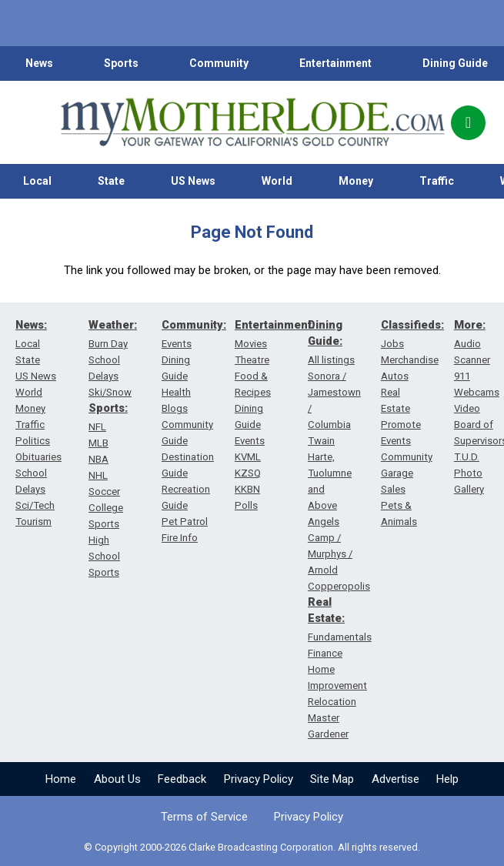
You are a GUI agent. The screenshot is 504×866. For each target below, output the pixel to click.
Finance (325, 653)
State (111, 181)
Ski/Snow (110, 392)
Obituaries (38, 457)
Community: (194, 325)
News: (31, 325)
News (39, 63)
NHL (98, 475)
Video (467, 408)
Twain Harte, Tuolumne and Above (330, 473)
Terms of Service (204, 817)
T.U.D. (467, 457)
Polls (246, 505)
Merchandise (410, 360)
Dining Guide (455, 63)
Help (447, 779)
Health (176, 392)
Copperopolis (339, 586)
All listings (331, 360)
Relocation (332, 702)
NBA (98, 459)
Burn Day (108, 344)
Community (219, 63)
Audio (467, 344)
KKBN (247, 489)
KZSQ (248, 473)
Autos (395, 376)
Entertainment (335, 63)
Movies (251, 344)
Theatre (252, 360)
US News (193, 181)
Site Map (332, 779)
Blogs (175, 408)
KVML (248, 457)
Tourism (33, 522)
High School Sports (104, 556)
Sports (121, 63)
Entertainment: (275, 325)
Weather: (113, 325)
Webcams (477, 392)
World (277, 181)
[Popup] (468, 123)
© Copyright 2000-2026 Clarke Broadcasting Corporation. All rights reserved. (252, 847)
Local (37, 181)
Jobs (392, 344)
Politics (33, 441)
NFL (97, 427)
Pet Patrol (185, 522)
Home (61, 779)
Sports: (108, 408)
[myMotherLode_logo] (252, 122)
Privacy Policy (259, 779)
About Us (117, 779)
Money (356, 181)
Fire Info (180, 538)
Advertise (396, 779)
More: (470, 325)
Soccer (104, 492)
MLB (98, 443)
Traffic (437, 181)
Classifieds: (412, 325)
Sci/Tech (35, 505)
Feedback (182, 779)
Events (177, 344)
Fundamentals (340, 637)
